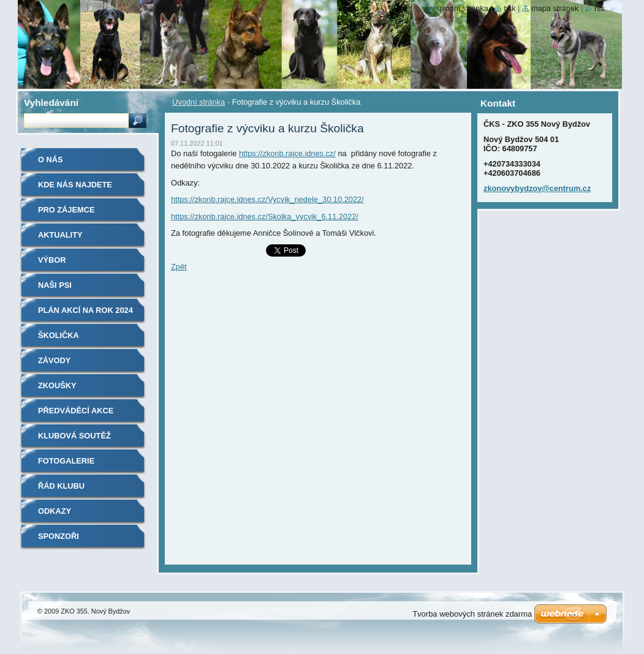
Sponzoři (59, 536)
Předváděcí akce (76, 411)
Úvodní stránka (199, 102)
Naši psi (55, 285)
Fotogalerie (66, 461)
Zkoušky (57, 385)
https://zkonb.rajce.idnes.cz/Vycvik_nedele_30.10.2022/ (267, 199)
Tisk (510, 8)
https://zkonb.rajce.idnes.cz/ (287, 153)
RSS (600, 8)
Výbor (52, 260)
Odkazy (55, 511)
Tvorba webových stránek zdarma (472, 614)
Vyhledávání (51, 103)
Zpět (179, 267)
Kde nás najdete (75, 185)
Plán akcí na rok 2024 (85, 310)
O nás (51, 160)
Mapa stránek (555, 8)
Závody (54, 360)
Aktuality (60, 235)
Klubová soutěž (74, 436)
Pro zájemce (66, 210)
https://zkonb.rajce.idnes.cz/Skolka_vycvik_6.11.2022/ (265, 216)
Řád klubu (61, 486)
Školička (59, 335)
